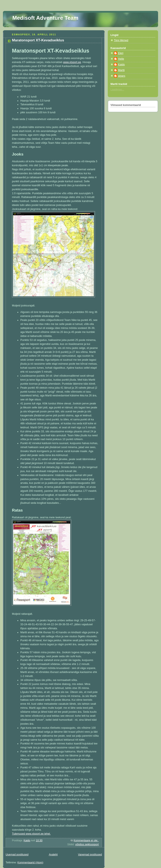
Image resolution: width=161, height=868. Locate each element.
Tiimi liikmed (121, 40)
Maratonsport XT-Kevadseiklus (38, 40)
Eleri (121, 53)
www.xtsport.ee (72, 62)
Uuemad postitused (17, 855)
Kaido (121, 65)
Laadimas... (117, 90)
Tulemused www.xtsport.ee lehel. (31, 834)
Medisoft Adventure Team (45, 18)
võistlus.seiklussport (87, 844)
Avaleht (53, 855)
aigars (122, 76)
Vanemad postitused (90, 855)
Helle (121, 59)
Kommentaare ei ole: (86, 840)
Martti (121, 70)
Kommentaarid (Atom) (30, 863)
